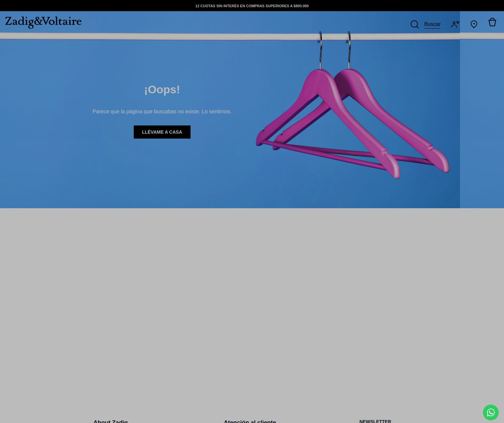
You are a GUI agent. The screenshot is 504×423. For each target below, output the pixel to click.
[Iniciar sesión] (457, 24)
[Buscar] (426, 24)
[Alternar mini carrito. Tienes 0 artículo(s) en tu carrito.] (492, 24)
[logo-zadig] (41, 23)
